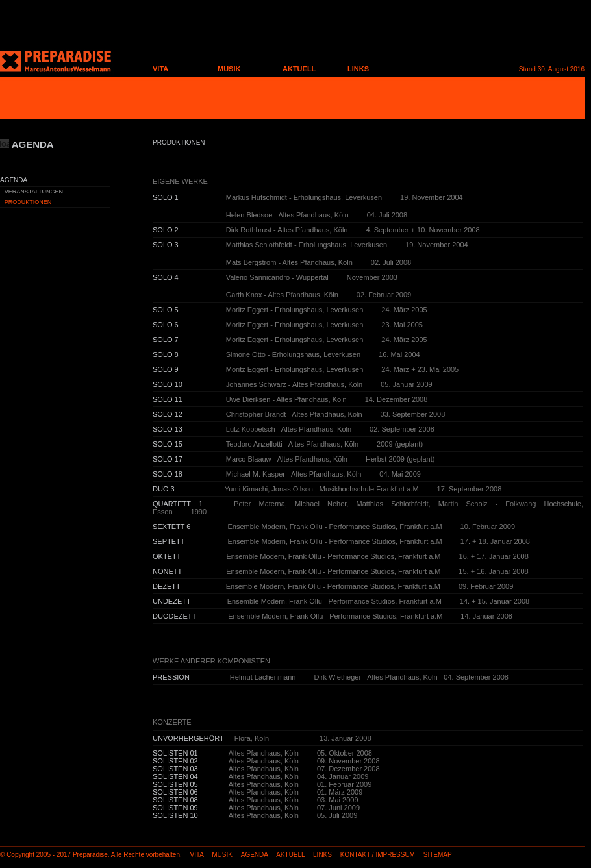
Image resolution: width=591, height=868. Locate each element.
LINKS (358, 69)
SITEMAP (438, 855)
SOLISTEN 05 (175, 784)
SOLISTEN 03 (175, 769)
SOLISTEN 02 (175, 761)
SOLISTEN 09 (175, 808)
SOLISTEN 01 (175, 753)
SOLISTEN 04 (175, 776)
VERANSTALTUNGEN (34, 192)
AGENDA (255, 855)
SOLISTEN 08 (175, 800)
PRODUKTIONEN (28, 202)
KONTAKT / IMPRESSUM (378, 855)
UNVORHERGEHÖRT (188, 738)
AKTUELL (299, 69)
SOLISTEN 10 (175, 815)
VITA (160, 69)
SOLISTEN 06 (175, 792)
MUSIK (229, 69)
